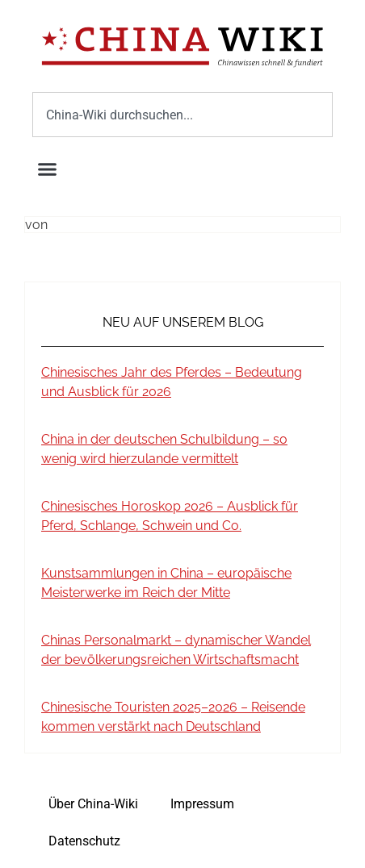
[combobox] (182, 115)
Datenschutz (84, 841)
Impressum (202, 804)
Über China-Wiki (93, 804)
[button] (48, 169)
